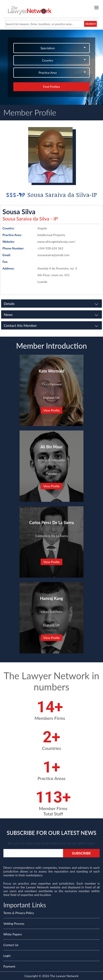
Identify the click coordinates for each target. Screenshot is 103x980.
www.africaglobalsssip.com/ (56, 242)
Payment (9, 966)
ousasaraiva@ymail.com (53, 255)
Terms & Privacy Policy (19, 913)
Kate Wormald (51, 371)
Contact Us (11, 945)
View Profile (51, 410)
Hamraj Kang (51, 598)
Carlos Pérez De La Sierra (52, 523)
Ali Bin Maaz (51, 447)
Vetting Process (14, 923)
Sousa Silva (19, 212)
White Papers (13, 934)
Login (7, 956)
